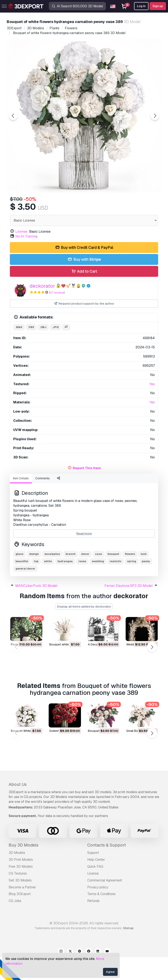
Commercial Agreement (105, 903)
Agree (110, 972)
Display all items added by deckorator (84, 630)
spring (132, 584)
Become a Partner (22, 910)
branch (71, 577)
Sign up (158, 6)
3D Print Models (21, 883)
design (34, 577)
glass (20, 577)
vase (98, 577)
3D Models (17, 876)
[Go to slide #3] (85, 204)
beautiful (22, 584)
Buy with (84, 283)
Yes (152, 407)
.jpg (55, 350)
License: (22, 255)
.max (19, 350)
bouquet (113, 577)
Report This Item (87, 491)
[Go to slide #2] (58, 204)
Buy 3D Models (23, 868)
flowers (130, 577)
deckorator (42, 309)
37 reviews (57, 316)
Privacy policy (98, 910)
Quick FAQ (95, 890)
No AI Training (26, 259)
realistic (116, 584)
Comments (42, 501)
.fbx (31, 350)
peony (146, 584)
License (93, 896)
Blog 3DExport (20, 917)
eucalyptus (52, 577)
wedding (98, 584)
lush (144, 577)
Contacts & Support (107, 868)
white (48, 584)
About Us (18, 807)
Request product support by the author (84, 327)
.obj (43, 350)
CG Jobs (15, 924)
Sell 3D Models (20, 903)
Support (93, 876)
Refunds (93, 924)
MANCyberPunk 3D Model (36, 609)
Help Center (96, 883)
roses (82, 584)
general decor (25, 592)
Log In (141, 6)
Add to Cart (84, 294)
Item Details (21, 501)
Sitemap (128, 951)
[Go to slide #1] (31, 204)
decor (85, 577)
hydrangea (65, 584)
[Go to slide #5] (138, 204)
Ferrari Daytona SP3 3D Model (129, 609)
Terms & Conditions (101, 917)
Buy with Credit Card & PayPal (84, 271)
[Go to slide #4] (112, 204)
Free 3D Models (21, 890)
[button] (152, 670)
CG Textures (18, 896)
